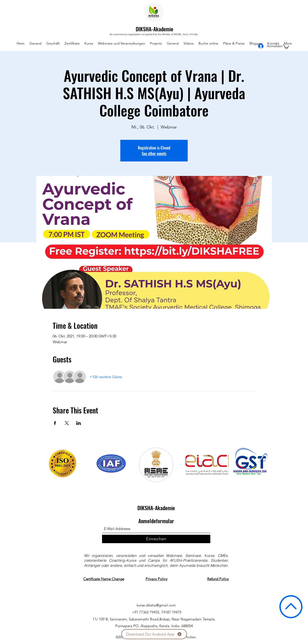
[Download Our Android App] (154, 634)
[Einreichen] (156, 539)
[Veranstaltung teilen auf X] (67, 423)
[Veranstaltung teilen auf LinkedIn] (79, 423)
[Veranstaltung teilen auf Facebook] (55, 423)
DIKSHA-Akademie (154, 29)
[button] (286, 46)
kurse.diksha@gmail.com (156, 605)
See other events (154, 154)
